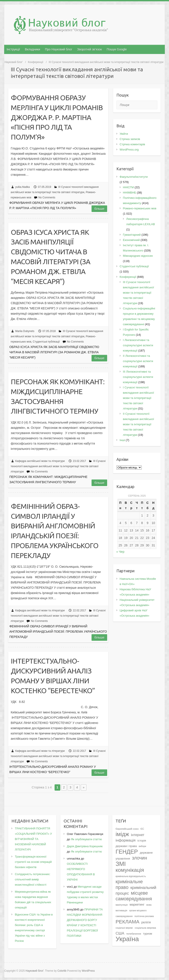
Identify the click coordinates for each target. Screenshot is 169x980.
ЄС (142, 829)
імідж (122, 834)
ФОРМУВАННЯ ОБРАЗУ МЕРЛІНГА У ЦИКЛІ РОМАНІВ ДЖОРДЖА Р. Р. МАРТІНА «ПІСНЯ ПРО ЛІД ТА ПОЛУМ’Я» (57, 117)
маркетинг (137, 905)
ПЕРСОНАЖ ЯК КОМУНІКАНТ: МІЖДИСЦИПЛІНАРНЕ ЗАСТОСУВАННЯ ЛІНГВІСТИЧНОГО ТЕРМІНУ (58, 396)
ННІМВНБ (130, 193)
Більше (99, 209)
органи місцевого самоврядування (131, 913)
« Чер (120, 552)
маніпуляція (122, 905)
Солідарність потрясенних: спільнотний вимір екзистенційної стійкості (32, 879)
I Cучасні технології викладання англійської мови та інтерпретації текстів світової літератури (139, 398)
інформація (126, 840)
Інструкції (13, 49)
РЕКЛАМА (127, 922)
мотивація (121, 910)
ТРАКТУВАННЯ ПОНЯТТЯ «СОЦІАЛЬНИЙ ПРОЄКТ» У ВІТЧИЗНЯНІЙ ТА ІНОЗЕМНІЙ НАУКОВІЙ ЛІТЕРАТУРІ (33, 839)
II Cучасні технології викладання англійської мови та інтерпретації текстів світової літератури (139, 424)
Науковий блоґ (14, 62)
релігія (146, 922)
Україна (127, 939)
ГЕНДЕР (127, 852)
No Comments (47, 197)
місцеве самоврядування (134, 896)
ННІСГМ (128, 187)
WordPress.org (129, 150)
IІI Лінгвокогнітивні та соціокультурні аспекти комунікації (138, 377)
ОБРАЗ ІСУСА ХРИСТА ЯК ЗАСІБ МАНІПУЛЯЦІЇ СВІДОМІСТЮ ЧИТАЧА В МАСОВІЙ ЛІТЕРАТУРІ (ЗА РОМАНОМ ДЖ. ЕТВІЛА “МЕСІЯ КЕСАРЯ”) (51, 257)
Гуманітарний (132, 235)
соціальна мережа (145, 928)
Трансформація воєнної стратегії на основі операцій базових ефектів (33, 862)
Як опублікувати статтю (86, 839)
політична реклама (144, 916)
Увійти (124, 134)
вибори (142, 846)
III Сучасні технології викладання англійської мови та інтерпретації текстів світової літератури (58, 466)
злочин (140, 858)
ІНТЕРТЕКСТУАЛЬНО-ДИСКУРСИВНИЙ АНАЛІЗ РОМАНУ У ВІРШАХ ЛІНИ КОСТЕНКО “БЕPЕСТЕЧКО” (53, 676)
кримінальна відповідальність (131, 876)
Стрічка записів (130, 139)
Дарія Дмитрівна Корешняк (85, 846)
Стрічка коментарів (132, 144)
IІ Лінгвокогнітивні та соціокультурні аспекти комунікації (138, 361)
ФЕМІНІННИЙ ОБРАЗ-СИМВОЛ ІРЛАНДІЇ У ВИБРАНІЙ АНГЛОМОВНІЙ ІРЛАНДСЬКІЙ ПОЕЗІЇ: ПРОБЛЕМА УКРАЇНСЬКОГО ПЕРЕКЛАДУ (55, 531)
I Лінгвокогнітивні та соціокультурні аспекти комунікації (138, 345)
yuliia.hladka (22, 187)
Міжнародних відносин (138, 256)
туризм (148, 934)
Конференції (36, 62)
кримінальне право (129, 885)
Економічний (131, 240)
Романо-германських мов (140, 208)
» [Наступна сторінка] (84, 787)
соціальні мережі (124, 928)
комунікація (130, 870)
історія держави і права (131, 843)
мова (149, 905)
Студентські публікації (46, 342)
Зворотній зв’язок (89, 49)
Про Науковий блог (59, 49)
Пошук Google (117, 49)
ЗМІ (121, 864)
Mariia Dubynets (25, 331)
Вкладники (32, 49)
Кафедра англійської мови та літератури (40, 461)
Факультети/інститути (134, 177)
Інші (122, 440)
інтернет (138, 835)
